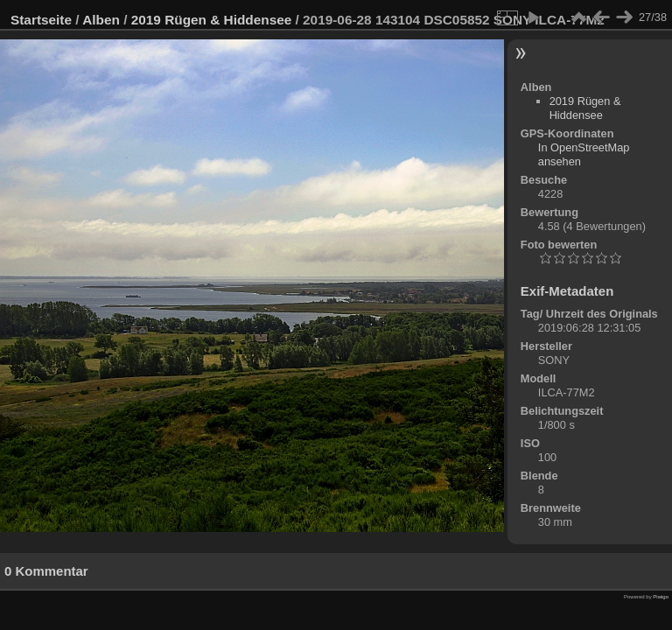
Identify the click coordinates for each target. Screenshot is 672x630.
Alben (101, 20)
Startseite (41, 20)
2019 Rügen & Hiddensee (212, 20)
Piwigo (661, 597)
